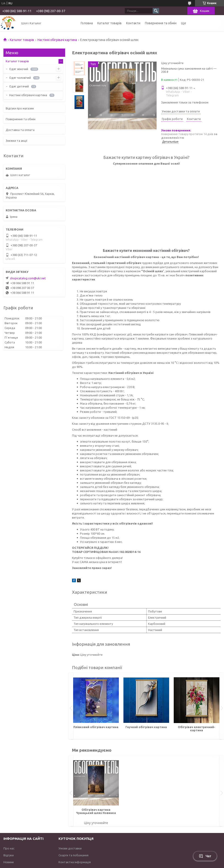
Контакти (133, 23)
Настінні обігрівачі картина (57, 40)
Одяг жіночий (19, 69)
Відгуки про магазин (20, 108)
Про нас (9, 848)
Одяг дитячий (19, 86)
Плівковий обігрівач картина (96, 727)
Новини (9, 862)
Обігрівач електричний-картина (197, 729)
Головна (87, 23)
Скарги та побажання (73, 855)
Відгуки (9, 855)
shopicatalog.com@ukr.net (28, 278)
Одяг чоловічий (20, 78)
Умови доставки (70, 848)
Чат (205, 856)
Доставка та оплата (20, 130)
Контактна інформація (75, 862)
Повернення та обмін (161, 23)
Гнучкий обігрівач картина (146, 727)
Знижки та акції (17, 141)
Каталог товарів (109, 23)
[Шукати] (156, 11)
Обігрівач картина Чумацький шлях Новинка (96, 811)
